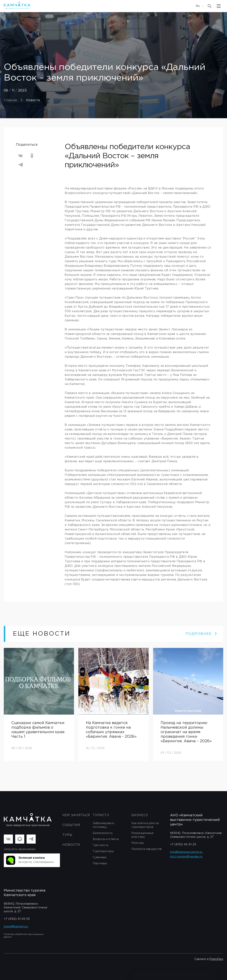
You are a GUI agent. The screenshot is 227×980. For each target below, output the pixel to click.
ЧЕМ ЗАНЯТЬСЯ (76, 815)
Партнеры (100, 863)
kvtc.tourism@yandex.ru (186, 857)
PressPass (216, 959)
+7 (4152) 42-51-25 (183, 845)
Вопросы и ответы (106, 839)
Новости (33, 100)
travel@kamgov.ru (16, 927)
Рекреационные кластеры (143, 835)
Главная (10, 100)
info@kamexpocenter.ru (186, 852)
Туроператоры (103, 851)
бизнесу (140, 815)
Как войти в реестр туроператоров (145, 825)
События (71, 825)
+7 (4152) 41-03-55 (17, 919)
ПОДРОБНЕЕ (201, 634)
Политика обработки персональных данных (24, 936)
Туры (67, 835)
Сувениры (100, 857)
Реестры (138, 843)
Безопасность (103, 833)
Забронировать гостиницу (103, 825)
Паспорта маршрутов (146, 849)
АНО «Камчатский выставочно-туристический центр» (195, 820)
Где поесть (101, 845)
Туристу (101, 815)
